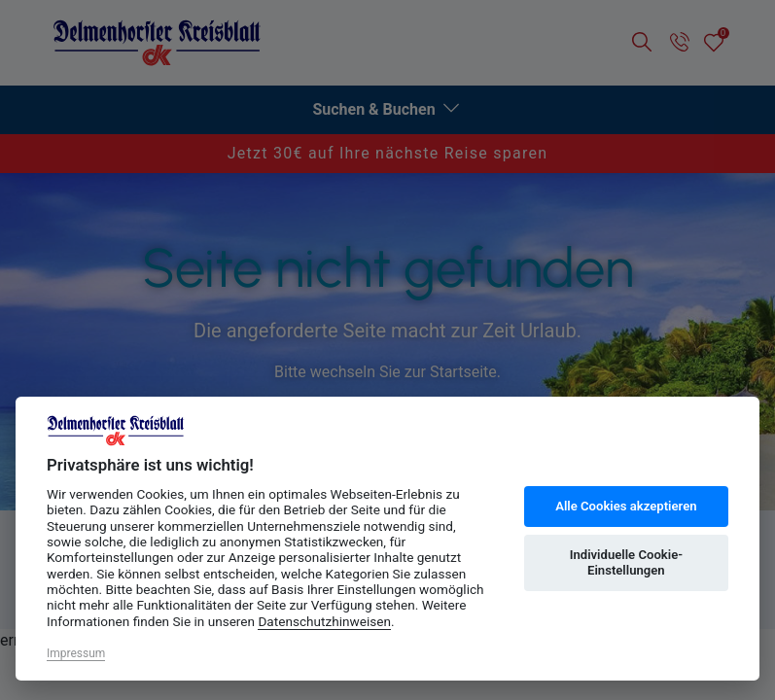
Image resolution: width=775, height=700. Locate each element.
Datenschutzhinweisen (324, 621)
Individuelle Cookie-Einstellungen (626, 562)
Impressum (76, 653)
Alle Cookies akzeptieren (626, 506)
